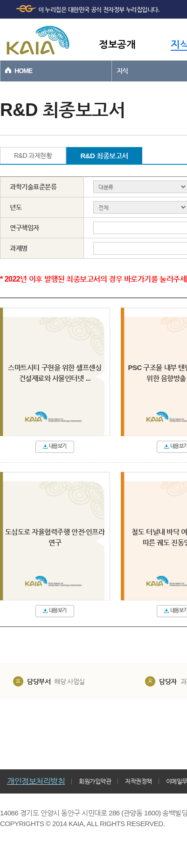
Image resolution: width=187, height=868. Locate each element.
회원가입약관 (95, 781)
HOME (23, 71)
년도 (16, 207)
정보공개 (117, 44)
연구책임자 (24, 228)
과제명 (19, 248)
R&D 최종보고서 (104, 156)
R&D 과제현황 (33, 155)
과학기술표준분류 (33, 187)
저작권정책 (139, 781)
